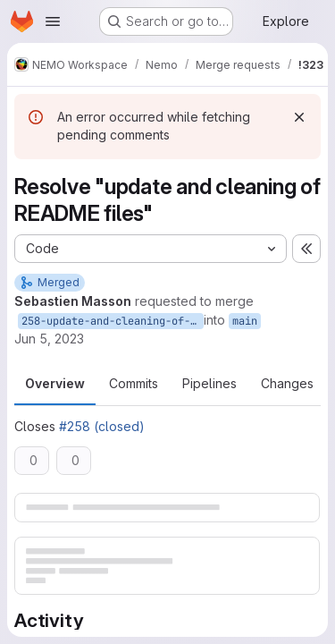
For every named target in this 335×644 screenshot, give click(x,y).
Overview (55, 383)
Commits (134, 383)
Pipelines (209, 383)
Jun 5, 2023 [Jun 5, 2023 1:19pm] (49, 339)
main (245, 321)
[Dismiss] (299, 117)
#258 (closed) (102, 426)
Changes (287, 383)
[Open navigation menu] (53, 21)
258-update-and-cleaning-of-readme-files (113, 321)
